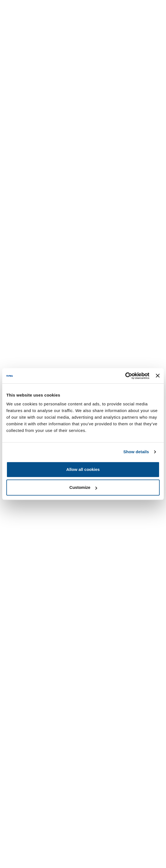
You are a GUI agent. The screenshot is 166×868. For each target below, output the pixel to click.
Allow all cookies (83, 469)
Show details (136, 452)
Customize (83, 487)
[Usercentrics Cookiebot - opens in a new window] (125, 376)
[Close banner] (158, 376)
